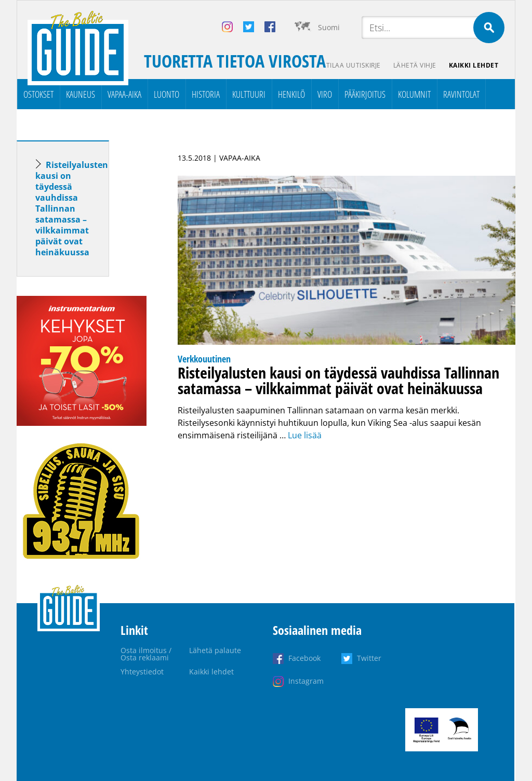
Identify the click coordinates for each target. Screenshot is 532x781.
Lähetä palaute (215, 650)
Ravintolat (461, 94)
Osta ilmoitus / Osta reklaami (146, 654)
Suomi (329, 27)
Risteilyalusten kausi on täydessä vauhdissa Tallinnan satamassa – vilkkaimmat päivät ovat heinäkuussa (72, 209)
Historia (206, 94)
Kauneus (81, 94)
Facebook (304, 658)
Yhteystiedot (142, 672)
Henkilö (291, 94)
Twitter (369, 658)
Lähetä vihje (415, 65)
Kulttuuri (249, 94)
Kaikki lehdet (474, 65)
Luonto (167, 94)
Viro (325, 94)
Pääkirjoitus (365, 94)
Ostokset (38, 94)
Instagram (306, 681)
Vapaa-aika (124, 94)
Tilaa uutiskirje (354, 65)
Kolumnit (414, 94)
